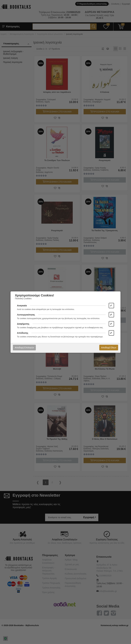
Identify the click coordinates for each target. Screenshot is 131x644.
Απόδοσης (23, 333)
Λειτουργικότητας (26, 315)
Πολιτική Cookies (23, 298)
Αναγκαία (22, 306)
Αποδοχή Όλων (109, 348)
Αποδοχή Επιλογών (24, 348)
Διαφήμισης (23, 324)
